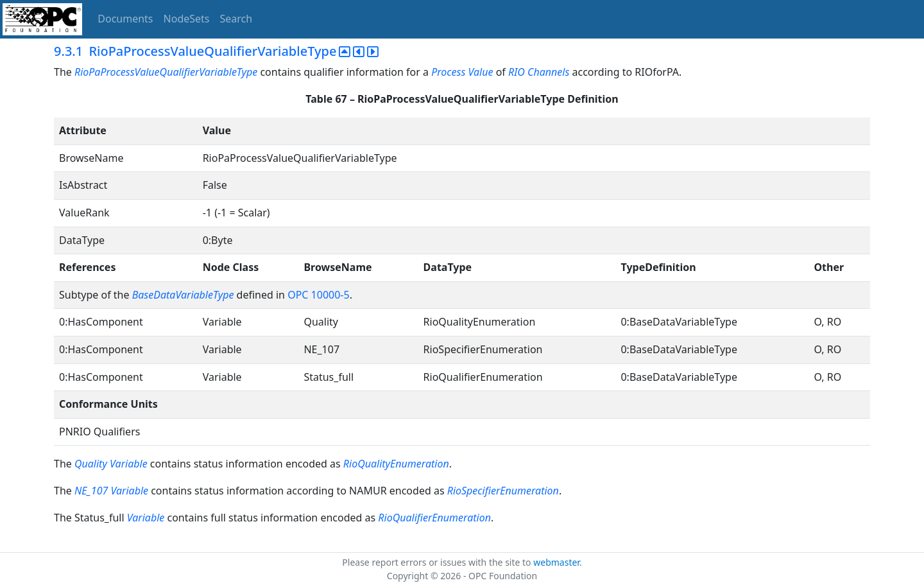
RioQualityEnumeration (396, 464)
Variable (129, 464)
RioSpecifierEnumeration (503, 491)
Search (236, 19)
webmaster (556, 562)
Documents (125, 19)
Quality (91, 464)
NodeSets (187, 19)
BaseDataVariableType (183, 295)
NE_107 (91, 491)
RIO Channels (539, 72)
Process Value (462, 72)
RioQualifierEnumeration (434, 518)
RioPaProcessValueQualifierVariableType (166, 72)
